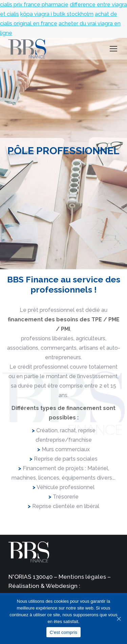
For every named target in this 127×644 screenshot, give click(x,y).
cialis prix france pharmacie (34, 5)
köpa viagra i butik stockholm (57, 14)
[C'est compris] (119, 619)
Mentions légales (82, 577)
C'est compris (64, 632)
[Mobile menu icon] (113, 49)
